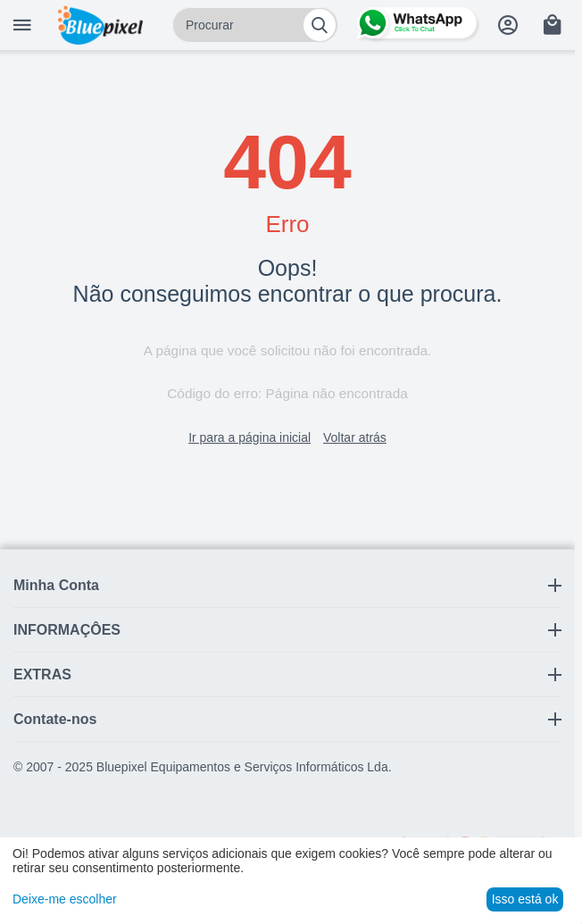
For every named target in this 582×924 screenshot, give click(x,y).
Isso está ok (525, 899)
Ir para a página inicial (249, 437)
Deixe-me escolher (65, 899)
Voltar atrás (355, 437)
